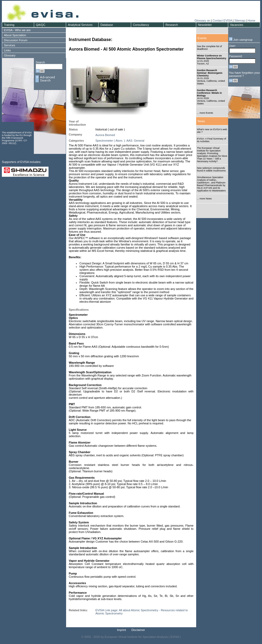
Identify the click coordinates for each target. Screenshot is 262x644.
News (201, 121)
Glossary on (203, 20)
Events (202, 38)
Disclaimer (138, 630)
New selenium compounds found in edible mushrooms (211, 169)
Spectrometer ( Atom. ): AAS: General (120, 141)
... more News (204, 199)
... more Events (205, 113)
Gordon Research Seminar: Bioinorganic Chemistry (210, 73)
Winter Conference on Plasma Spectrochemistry (212, 57)
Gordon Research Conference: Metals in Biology (209, 93)
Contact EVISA (222, 20)
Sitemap (240, 20)
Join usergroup (241, 40)
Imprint (122, 630)
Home (251, 20)
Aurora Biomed (105, 135)
